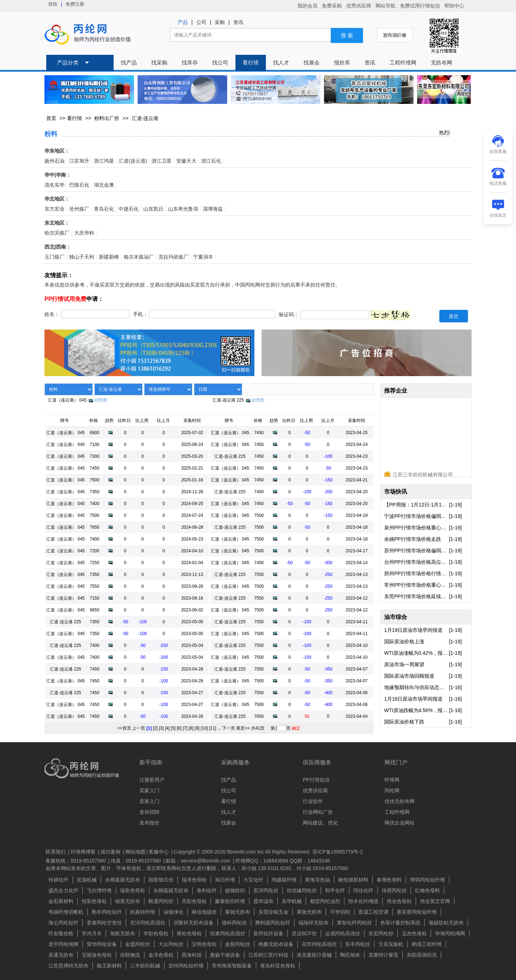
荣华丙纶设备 (102, 944)
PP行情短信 (316, 780)
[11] (212, 728)
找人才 (281, 63)
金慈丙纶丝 (238, 944)
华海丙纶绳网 (450, 933)
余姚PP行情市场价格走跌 (413, 539)
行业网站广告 (318, 812)
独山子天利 (82, 257)
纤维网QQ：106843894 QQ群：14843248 (283, 861)
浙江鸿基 (104, 161)
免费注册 (75, 4)
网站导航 (386, 6)
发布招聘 (149, 812)
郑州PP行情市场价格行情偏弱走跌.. (417, 573)
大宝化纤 (253, 880)
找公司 (220, 63)
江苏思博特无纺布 (68, 966)
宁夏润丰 (203, 257)
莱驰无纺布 (238, 912)
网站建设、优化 (320, 823)
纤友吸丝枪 (61, 933)
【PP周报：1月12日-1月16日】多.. (417, 505)
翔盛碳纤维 (284, 880)
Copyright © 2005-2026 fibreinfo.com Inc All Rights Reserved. (242, 852)
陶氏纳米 (350, 955)
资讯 (238, 22)
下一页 (229, 728)
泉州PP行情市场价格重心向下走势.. (417, 528)
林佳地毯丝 (204, 912)
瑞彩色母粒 (133, 890)
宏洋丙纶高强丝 (148, 923)
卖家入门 (149, 801)
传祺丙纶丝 (394, 890)
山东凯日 (153, 209)
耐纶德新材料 (353, 880)
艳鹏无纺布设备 (276, 944)
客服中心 (159, 852)
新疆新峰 (109, 257)
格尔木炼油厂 (139, 257)
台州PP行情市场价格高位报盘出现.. (417, 562)
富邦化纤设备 (268, 933)
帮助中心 (454, 6)
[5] (173, 728)
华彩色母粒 (156, 933)
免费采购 (332, 6)
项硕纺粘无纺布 (446, 923)
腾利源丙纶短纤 (273, 923)
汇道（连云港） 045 (67, 400)
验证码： (289, 315)
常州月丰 (92, 933)
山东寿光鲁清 (183, 209)
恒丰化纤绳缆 (363, 901)
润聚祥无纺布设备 (193, 923)
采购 (220, 22)
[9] (197, 728)
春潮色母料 (389, 880)
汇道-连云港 (145, 118)
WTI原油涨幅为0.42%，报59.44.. (417, 653)
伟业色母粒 (399, 901)
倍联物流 (130, 955)
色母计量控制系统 (400, 923)
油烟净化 (173, 912)
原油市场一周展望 (404, 664)
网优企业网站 (400, 823)
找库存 (190, 63)
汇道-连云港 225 (228, 400)
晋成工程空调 (373, 912)
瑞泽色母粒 (194, 880)
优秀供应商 (359, 6)
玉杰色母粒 (414, 933)
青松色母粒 (189, 933)
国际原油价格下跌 (404, 722)
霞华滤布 (263, 901)
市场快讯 (396, 492)
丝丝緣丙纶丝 (302, 890)
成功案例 (111, 852)
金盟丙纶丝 (138, 944)
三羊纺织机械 (145, 966)
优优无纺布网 (400, 801)
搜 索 (347, 35)
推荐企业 (396, 391)
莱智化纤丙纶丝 (354, 923)
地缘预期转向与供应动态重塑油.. (417, 687)
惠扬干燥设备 (225, 955)
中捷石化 (129, 209)
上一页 (139, 728)
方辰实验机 (391, 944)
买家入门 (149, 791)
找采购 (159, 63)
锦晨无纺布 (128, 901)
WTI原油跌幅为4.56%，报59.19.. (417, 710)
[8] (191, 728)
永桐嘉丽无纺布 (123, 880)
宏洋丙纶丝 (266, 890)
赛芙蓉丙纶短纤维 (417, 912)
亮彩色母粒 (194, 901)
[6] (179, 728)
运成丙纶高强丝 (343, 933)
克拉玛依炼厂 (173, 257)
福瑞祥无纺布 (314, 923)
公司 (201, 22)
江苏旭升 (79, 161)
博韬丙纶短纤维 (427, 880)
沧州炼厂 (79, 209)
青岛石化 (104, 209)
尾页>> (243, 728)
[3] (161, 728)
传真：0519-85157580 (137, 861)
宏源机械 (87, 880)
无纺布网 (441, 63)
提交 (454, 316)
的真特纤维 (143, 912)
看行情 (251, 63)
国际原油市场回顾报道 (409, 676)
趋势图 (101, 400)
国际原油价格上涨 (404, 642)
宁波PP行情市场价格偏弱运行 (417, 516)
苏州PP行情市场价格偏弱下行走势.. (417, 551)
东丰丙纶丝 (358, 944)
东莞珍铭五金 (273, 912)
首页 (51, 118)
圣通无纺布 (61, 955)
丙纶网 (392, 791)
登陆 (53, 4)
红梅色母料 (427, 890)
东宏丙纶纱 (381, 933)
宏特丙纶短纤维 (186, 966)
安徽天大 (186, 161)
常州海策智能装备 (232, 966)
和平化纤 (335, 890)
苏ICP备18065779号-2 (338, 852)
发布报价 (149, 823)
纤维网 (392, 780)
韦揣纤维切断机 (66, 912)
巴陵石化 (79, 185)
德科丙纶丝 (234, 923)
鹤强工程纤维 (427, 944)
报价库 (342, 63)
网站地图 (135, 852)
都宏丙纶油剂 (325, 901)
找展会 (312, 63)
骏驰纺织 (235, 890)
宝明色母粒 (204, 944)
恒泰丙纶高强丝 (228, 933)
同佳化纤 (363, 890)
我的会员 (307, 6)
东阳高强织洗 (422, 955)
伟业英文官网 (435, 901)
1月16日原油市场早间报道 (413, 699)
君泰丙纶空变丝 (104, 923)
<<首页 (124, 728)
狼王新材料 (109, 966)
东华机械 (292, 901)
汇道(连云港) (133, 161)
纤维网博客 (84, 852)
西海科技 (192, 955)
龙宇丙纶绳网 (63, 944)
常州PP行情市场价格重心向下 (417, 585)
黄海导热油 (317, 880)
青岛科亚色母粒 (278, 966)
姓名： (52, 314)
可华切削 (340, 912)
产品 (183, 22)
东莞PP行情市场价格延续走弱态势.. (417, 596)
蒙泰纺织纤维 (230, 901)
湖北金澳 (104, 185)
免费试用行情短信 (420, 6)
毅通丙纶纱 (161, 901)
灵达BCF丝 (304, 933)
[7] (185, 728)
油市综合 (396, 617)
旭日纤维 (225, 880)
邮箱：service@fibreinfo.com (199, 861)
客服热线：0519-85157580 (76, 861)
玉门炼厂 (54, 257)
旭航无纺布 (123, 933)
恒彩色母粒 (94, 901)
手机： (140, 314)
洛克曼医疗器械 (314, 955)
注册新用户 (152, 780)
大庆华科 (84, 233)
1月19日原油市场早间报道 (413, 630)
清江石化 (211, 161)
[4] (167, 728)
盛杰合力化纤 (63, 890)
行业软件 (313, 801)
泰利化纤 (207, 890)
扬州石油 (54, 161)
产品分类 (68, 63)
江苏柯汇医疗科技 (268, 955)
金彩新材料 (61, 901)
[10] (204, 728)
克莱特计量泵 (383, 955)
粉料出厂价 (107, 118)
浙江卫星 (162, 161)
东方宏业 (54, 209)
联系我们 (56, 852)
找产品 (129, 63)
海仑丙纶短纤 (63, 923)
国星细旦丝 (161, 880)
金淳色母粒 (161, 955)
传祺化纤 (58, 880)
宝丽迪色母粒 (97, 955)
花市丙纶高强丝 (319, 944)
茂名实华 (54, 185)
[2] (155, 728)
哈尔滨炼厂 (57, 233)
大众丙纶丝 (171, 944)
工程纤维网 (403, 63)
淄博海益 (213, 209)
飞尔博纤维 (99, 890)
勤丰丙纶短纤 (107, 912)
